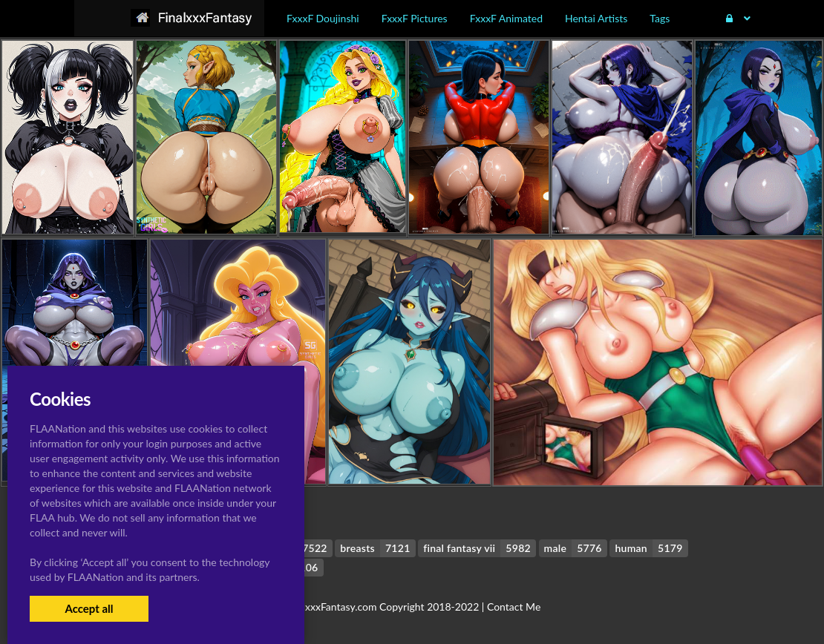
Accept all (89, 608)
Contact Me (514, 607)
